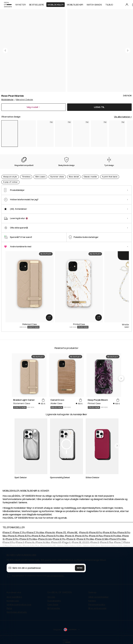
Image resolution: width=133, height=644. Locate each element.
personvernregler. (56, 576)
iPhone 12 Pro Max (85, 539)
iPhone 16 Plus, (110, 532)
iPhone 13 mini (45, 539)
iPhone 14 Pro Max (112, 536)
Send (80, 568)
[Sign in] (127, 5)
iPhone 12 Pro (59, 539)
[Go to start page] (8, 5)
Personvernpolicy (97, 605)
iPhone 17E (61, 532)
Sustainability (54, 601)
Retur (9, 608)
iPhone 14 (70, 536)
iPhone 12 (71, 539)
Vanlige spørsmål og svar (19, 605)
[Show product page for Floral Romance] (45, 134)
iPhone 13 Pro (12, 539)
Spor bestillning (14, 597)
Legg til (99, 107)
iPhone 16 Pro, (96, 532)
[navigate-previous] (121, 378)
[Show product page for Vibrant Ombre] (99, 134)
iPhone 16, (84, 532)
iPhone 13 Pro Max (28, 539)
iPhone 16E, (73, 532)
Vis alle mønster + (123, 117)
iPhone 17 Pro (19, 532)
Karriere (92, 601)
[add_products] (49, 318)
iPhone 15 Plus (38, 536)
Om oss (51, 597)
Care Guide (53, 605)
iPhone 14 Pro (82, 536)
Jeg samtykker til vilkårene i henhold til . (38, 576)
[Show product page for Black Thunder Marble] (81, 134)
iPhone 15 (12, 536)
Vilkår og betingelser (98, 597)
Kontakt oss (13, 601)
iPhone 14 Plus (96, 536)
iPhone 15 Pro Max (55, 536)
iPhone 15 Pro (24, 536)
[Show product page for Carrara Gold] (63, 134)
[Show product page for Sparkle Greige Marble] (117, 134)
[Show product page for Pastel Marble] (27, 134)
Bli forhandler (54, 608)
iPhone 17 (7, 532)
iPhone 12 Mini (102, 539)
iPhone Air (50, 532)
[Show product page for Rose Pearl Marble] (10, 134)
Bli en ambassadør (97, 608)
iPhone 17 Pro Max (35, 532)
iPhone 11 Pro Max (118, 539)
